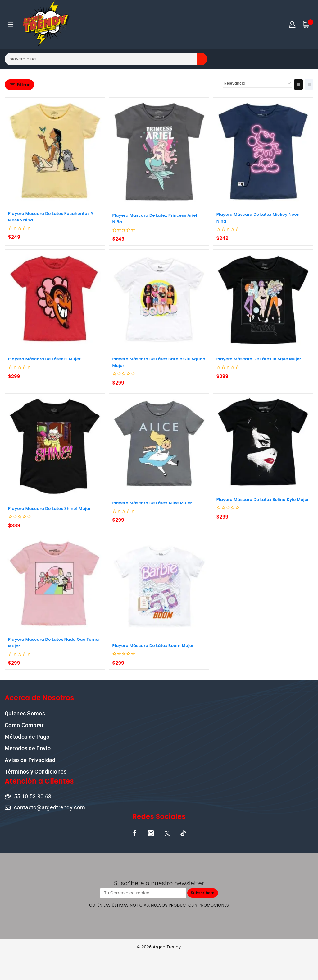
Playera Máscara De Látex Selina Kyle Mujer (263, 499)
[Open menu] (11, 24)
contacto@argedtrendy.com (50, 807)
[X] (167, 833)
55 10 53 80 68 (33, 796)
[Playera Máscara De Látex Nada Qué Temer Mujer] (55, 583)
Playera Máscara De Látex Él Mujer (44, 359)
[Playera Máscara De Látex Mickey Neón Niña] (263, 151)
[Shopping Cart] (308, 25)
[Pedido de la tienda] (257, 84)
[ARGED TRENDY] (46, 25)
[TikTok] (183, 833)
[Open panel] (19, 85)
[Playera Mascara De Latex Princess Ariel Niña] (159, 152)
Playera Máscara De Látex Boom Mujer (153, 646)
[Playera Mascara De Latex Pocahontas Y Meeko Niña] (55, 151)
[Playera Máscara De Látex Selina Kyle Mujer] (263, 442)
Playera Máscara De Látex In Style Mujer (259, 359)
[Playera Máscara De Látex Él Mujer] (55, 300)
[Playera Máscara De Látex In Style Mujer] (263, 300)
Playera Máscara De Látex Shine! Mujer (49, 508)
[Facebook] (135, 833)
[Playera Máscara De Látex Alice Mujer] (159, 444)
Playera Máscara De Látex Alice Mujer (152, 503)
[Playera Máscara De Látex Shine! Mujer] (55, 446)
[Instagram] (151, 833)
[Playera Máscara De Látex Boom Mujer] (159, 586)
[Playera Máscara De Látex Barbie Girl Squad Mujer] (159, 300)
